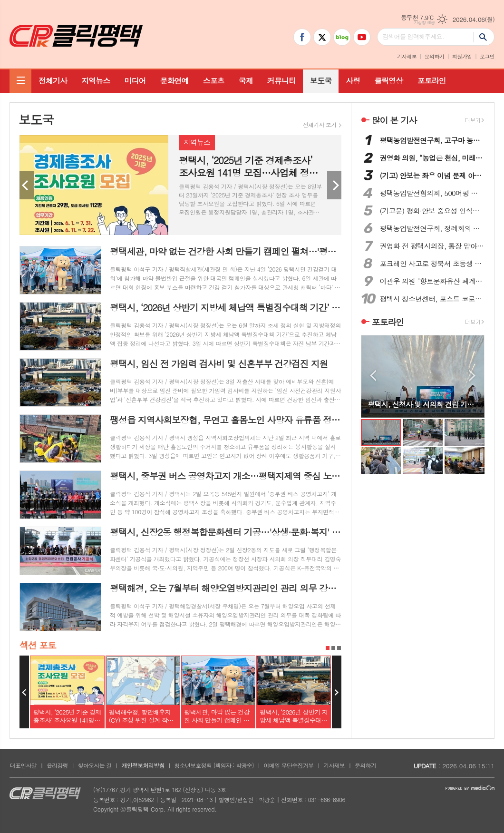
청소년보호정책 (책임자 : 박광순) (214, 765)
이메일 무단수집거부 (289, 765)
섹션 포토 (38, 645)
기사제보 (407, 56)
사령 (353, 81)
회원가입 (462, 56)
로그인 (487, 56)
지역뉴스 (96, 81)
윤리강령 (57, 765)
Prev (27, 185)
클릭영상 (388, 81)
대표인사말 (23, 765)
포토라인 (431, 81)
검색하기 (484, 37)
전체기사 (53, 81)
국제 (246, 81)
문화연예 (174, 81)
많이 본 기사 (394, 120)
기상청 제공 (424, 23)
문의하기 (434, 56)
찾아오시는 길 (95, 765)
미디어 (135, 81)
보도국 (321, 81)
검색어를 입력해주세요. (413, 36)
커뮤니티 (281, 81)
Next (334, 185)
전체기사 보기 (320, 125)
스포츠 (214, 81)
